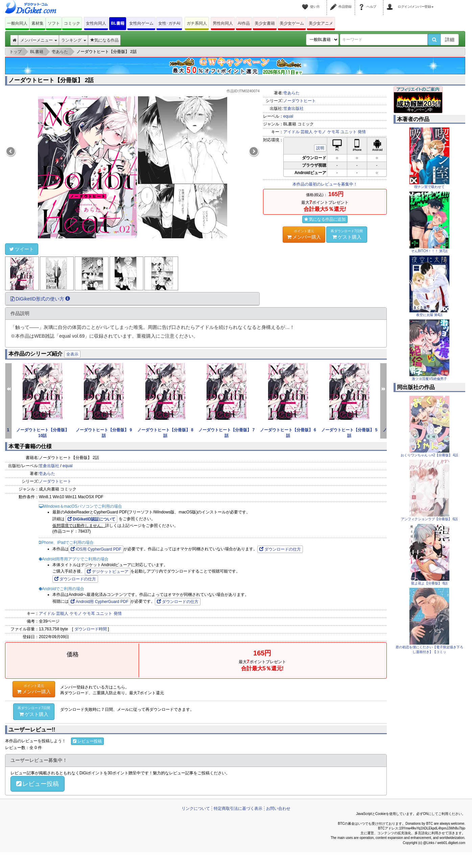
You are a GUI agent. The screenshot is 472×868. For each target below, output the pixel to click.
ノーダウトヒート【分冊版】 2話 (51, 80)
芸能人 (307, 132)
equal (288, 116)
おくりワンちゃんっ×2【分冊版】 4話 (429, 455)
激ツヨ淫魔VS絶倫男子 (429, 379)
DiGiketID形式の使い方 (40, 299)
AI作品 (244, 23)
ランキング (74, 40)
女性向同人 (96, 23)
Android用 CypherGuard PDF (100, 602)
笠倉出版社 (293, 108)
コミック (72, 23)
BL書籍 (118, 23)
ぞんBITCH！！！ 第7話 (429, 251)
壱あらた (291, 93)
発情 (362, 132)
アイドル (291, 132)
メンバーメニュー (39, 40)
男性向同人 (223, 23)
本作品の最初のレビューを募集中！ (325, 184)
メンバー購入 (304, 234)
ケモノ (320, 132)
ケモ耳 (333, 132)
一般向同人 (17, 23)
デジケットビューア (108, 572)
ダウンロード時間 (91, 629)
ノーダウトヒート (300, 101)
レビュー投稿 (87, 741)
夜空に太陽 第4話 (429, 315)
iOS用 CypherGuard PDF (96, 549)
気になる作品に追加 (325, 219)
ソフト (54, 23)
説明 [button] (320, 148)
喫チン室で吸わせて (429, 187)
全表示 (72, 354)
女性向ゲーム (141, 23)
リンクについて (196, 809)
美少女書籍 (265, 23)
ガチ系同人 (197, 23)
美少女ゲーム (292, 23)
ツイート (22, 249)
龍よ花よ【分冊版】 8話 (429, 583)
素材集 (38, 23)
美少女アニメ (321, 23)
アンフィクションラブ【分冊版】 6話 (429, 519)
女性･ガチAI (169, 23)
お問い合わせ (278, 809)
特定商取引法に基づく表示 (238, 809)
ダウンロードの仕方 (280, 549)
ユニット (349, 132)
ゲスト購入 (347, 234)
